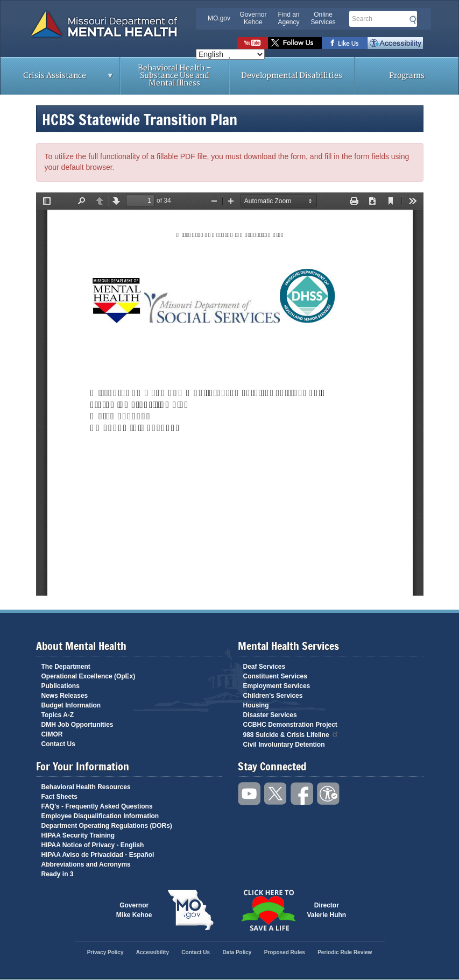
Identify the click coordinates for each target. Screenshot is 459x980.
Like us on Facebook (345, 43)
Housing (256, 705)
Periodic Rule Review (345, 952)
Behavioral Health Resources (86, 787)
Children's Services (273, 696)
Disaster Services (270, 715)
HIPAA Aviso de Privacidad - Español (98, 855)
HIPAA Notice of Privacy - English (93, 845)
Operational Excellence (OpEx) (89, 676)
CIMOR (52, 734)
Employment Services (277, 686)
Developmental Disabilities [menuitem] (292, 76)
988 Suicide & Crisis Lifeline (291, 734)
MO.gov (219, 18)
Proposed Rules (285, 952)
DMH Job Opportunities (77, 725)
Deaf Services (264, 667)
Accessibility (395, 43)
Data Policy (237, 952)
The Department (66, 667)
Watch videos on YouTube (253, 43)
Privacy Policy (105, 952)
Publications (61, 686)
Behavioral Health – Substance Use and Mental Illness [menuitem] (174, 76)
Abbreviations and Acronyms (86, 864)
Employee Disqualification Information (100, 816)
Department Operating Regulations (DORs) (107, 826)
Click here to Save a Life (269, 910)
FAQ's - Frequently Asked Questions (97, 806)
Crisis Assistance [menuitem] (57, 79)
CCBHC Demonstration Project (290, 725)
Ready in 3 (58, 874)
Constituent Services (275, 676)
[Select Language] (230, 54)
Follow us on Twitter (295, 43)
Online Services (323, 18)
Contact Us (58, 744)
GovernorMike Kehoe (134, 910)
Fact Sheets (59, 797)
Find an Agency (288, 18)
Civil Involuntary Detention (284, 745)
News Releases (65, 696)
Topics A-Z (58, 715)
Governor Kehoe (253, 18)
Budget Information (71, 705)
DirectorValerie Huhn (327, 910)
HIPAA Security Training (78, 835)
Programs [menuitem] (407, 76)
